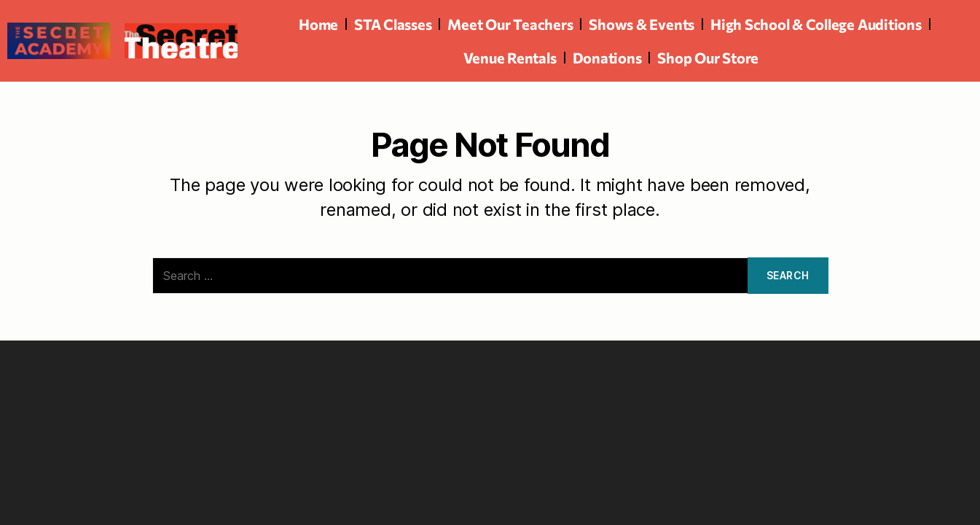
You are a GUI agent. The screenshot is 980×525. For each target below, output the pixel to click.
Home (318, 24)
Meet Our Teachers (510, 24)
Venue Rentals (510, 58)
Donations (607, 58)
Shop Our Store (708, 58)
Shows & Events (642, 24)
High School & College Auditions (816, 24)
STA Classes (393, 24)
